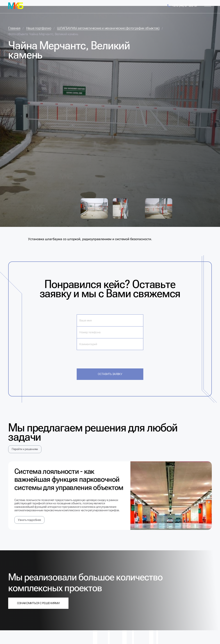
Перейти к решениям (25, 449)
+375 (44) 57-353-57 (182, 6)
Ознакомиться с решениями (38, 603)
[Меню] (208, 6)
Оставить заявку (110, 374)
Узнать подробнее (29, 520)
